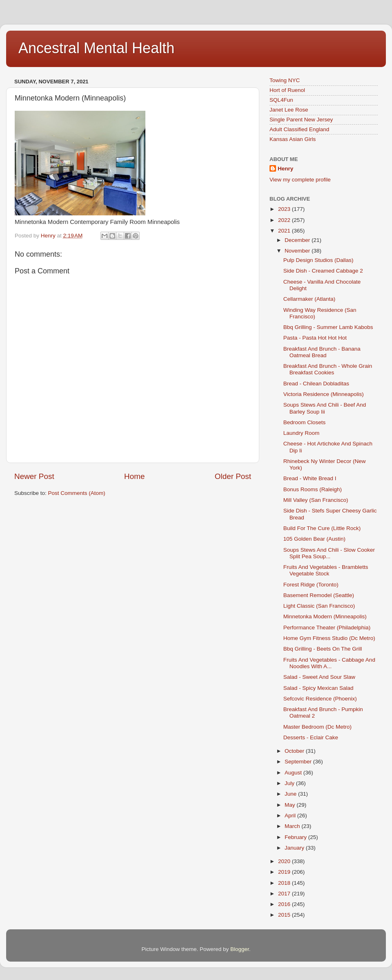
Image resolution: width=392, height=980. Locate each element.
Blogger (240, 949)
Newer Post (34, 476)
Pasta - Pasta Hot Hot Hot (315, 338)
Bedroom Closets (305, 422)
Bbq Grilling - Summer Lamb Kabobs (328, 327)
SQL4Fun (281, 100)
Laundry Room (302, 433)
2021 (285, 231)
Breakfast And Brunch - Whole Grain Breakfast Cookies (328, 369)
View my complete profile (300, 180)
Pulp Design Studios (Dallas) (318, 260)
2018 (285, 883)
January (295, 848)
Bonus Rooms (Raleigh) (313, 489)
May (291, 805)
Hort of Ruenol (287, 90)
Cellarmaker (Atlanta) (310, 299)
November (298, 251)
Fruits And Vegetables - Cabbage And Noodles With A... (329, 663)
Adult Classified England (299, 129)
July (290, 783)
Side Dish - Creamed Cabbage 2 (323, 271)
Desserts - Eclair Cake (311, 737)
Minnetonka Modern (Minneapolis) (325, 616)
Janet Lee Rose (289, 110)
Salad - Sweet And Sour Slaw (319, 677)
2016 (285, 904)
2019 (285, 872)
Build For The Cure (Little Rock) (322, 528)
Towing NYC (285, 80)
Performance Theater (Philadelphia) (327, 628)
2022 (285, 220)
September (299, 762)
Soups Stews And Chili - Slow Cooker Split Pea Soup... (329, 553)
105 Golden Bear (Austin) (314, 539)
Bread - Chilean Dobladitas (316, 384)
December (298, 240)
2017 (285, 894)
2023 (285, 209)
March (293, 826)
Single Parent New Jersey (301, 120)
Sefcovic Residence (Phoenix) (320, 699)
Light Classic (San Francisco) (319, 606)
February (296, 837)
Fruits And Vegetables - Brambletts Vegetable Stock (326, 570)
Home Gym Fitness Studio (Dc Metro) (329, 638)
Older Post (233, 476)
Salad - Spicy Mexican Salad (318, 688)
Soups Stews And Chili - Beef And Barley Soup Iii (325, 408)
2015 (285, 915)
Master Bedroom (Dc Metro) (317, 727)
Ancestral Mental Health (96, 48)
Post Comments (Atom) (77, 493)
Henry (285, 169)
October (295, 751)
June (291, 794)
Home (134, 476)
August (294, 773)
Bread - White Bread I (310, 478)
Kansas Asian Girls (293, 139)
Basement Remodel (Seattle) (319, 595)
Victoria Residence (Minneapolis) (324, 394)
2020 (285, 861)
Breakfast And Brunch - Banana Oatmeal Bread (322, 352)
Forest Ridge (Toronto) (311, 585)
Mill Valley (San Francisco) (316, 500)
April (291, 816)
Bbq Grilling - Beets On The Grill (323, 649)
